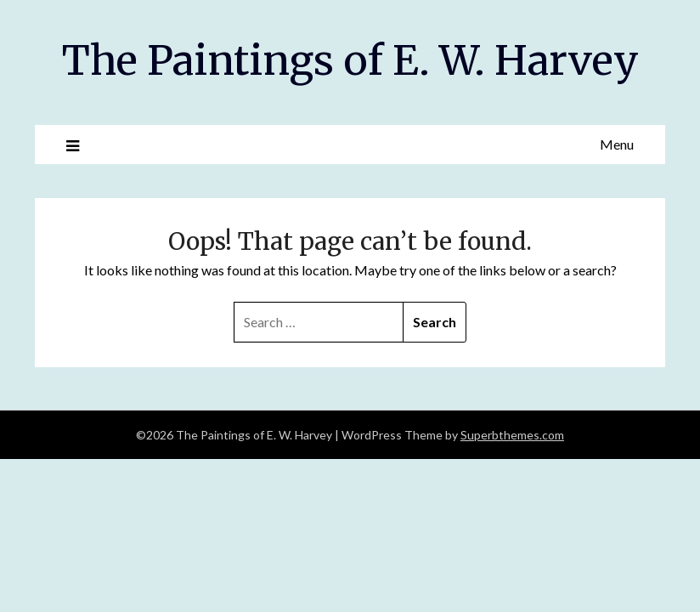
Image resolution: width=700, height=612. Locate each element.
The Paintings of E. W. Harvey (350, 60)
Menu (617, 144)
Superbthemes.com (512, 435)
